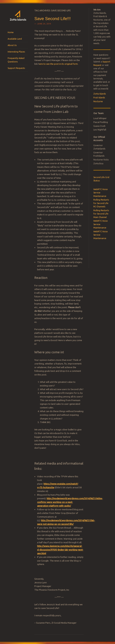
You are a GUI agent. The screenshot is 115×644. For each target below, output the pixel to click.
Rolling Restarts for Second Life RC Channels (101, 203)
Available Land (15, 39)
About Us (12, 45)
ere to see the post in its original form (59, 64)
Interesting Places (16, 52)
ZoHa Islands (100, 94)
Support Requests (16, 68)
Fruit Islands (99, 98)
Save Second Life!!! (52, 19)
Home (11, 32)
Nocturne (98, 101)
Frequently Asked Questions (16, 60)
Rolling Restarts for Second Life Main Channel (101, 214)
